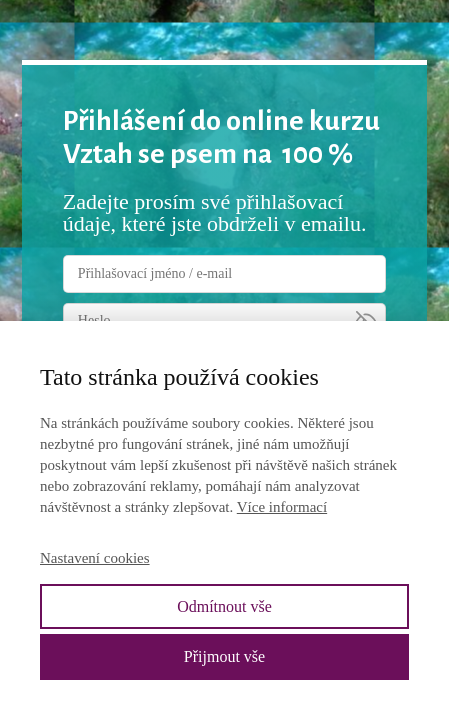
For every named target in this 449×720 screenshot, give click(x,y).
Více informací (282, 507)
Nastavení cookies (95, 558)
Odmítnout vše (224, 606)
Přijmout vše (224, 656)
